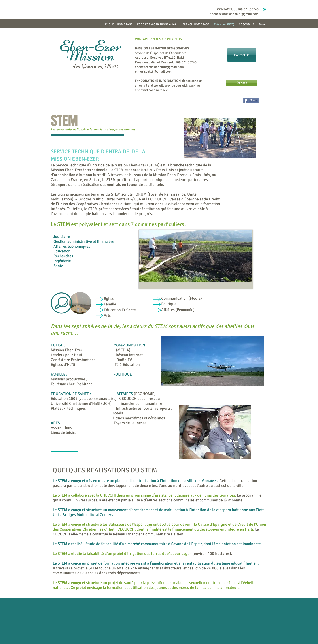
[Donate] (242, 83)
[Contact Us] (242, 55)
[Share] (251, 100)
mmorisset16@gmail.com (153, 72)
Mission (90, 55)
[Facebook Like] (231, 102)
